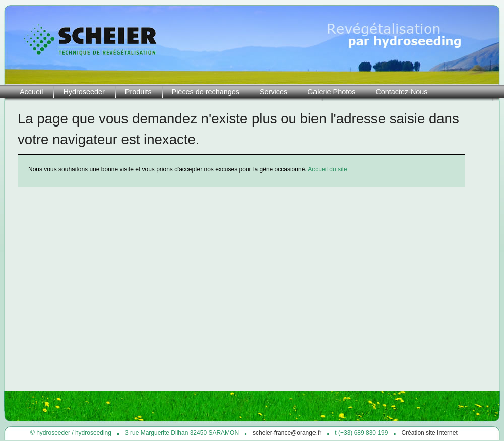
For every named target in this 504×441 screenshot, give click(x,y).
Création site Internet (429, 433)
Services (273, 92)
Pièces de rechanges (206, 92)
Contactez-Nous (401, 92)
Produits (138, 92)
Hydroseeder (84, 92)
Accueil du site (327, 169)
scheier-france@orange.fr (287, 433)
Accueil (31, 92)
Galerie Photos (331, 92)
